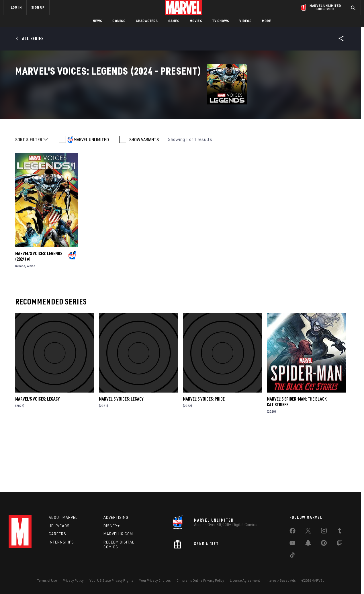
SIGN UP (38, 7)
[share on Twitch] (340, 544)
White (31, 324)
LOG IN (16, 7)
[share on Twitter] (308, 532)
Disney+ (112, 526)
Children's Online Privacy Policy (200, 580)
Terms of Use (47, 580)
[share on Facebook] (292, 532)
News (98, 21)
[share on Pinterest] (324, 544)
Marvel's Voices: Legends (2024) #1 (39, 314)
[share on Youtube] (292, 544)
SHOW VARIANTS (144, 197)
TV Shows (221, 21)
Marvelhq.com (118, 534)
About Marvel (63, 517)
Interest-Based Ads (281, 580)
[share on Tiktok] (292, 556)
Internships (61, 542)
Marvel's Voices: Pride (204, 457)
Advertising (116, 517)
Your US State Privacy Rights (111, 580)
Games (174, 21)
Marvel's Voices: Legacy (37, 457)
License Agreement (245, 580)
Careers (57, 534)
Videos (245, 21)
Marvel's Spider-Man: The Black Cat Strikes (297, 459)
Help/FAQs (59, 526)
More (267, 21)
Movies (196, 21)
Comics (119, 21)
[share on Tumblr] (340, 532)
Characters (147, 21)
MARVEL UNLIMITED (91, 197)
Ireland (20, 324)
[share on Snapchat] (308, 544)
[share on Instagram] (324, 532)
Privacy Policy (73, 580)
